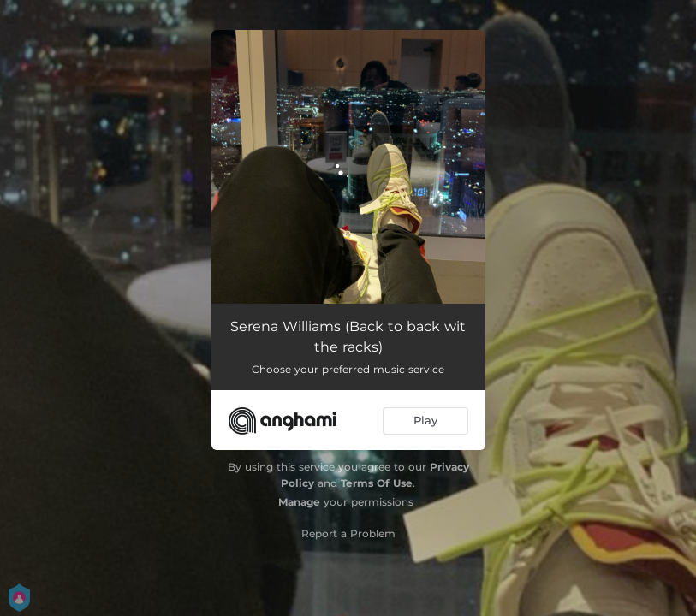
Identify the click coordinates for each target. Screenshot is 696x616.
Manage (299, 502)
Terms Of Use (377, 483)
